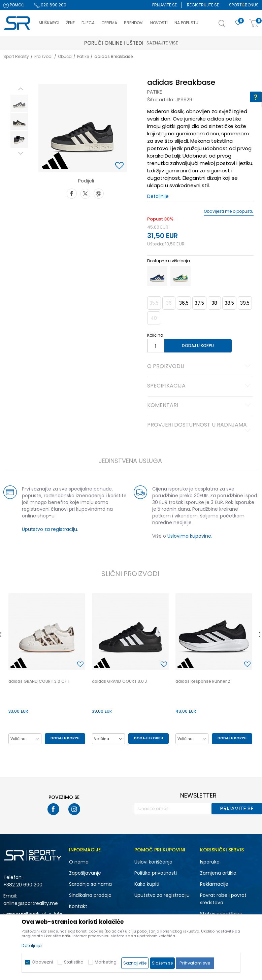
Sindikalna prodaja (90, 895)
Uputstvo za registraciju (50, 529)
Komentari (200, 406)
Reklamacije (214, 884)
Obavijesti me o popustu (229, 211)
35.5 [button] (154, 303)
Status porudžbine (221, 914)
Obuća (65, 56)
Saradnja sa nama (90, 884)
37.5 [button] (199, 303)
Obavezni (42, 962)
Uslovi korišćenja (153, 862)
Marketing (106, 962)
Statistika (74, 962)
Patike (83, 56)
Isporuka (210, 862)
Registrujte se (203, 5)
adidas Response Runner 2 (203, 681)
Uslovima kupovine (189, 536)
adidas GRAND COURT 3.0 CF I (39, 681)
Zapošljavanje (85, 873)
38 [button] (214, 303)
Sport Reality (16, 56)
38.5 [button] (229, 303)
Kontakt (78, 906)
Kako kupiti (147, 884)
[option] (19, 103)
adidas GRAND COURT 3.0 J (119, 681)
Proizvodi (43, 56)
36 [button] (169, 303)
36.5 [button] (184, 303)
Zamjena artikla (218, 873)
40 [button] (154, 318)
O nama (79, 862)
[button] (229, 26)
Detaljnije (158, 196)
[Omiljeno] (238, 23)
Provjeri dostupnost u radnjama (200, 428)
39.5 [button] (245, 303)
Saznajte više (162, 43)
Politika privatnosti (156, 873)
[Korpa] (254, 24)
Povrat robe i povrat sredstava (223, 899)
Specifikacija (200, 386)
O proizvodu (200, 367)
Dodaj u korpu (198, 346)
